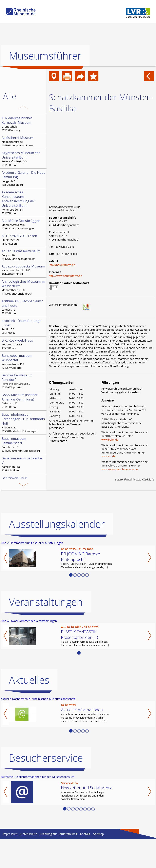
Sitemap (99, 863)
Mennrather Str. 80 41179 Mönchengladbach (24, 287)
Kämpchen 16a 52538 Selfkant (24, 464)
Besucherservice (46, 787)
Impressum (10, 863)
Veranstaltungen (46, 631)
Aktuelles (29, 709)
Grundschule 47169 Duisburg (24, 124)
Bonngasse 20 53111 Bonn (24, 481)
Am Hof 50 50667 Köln (24, 327)
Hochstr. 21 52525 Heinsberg (24, 503)
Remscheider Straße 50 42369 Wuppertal (24, 381)
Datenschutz (29, 863)
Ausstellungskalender (57, 553)
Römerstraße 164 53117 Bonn (24, 202)
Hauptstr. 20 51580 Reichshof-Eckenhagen (24, 423)
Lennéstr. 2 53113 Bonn (24, 307)
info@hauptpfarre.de (62, 265)
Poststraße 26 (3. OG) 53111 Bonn (24, 159)
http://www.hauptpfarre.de (65, 276)
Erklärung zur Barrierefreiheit (58, 863)
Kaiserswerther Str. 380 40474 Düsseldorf (24, 270)
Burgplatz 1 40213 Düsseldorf (24, 178)
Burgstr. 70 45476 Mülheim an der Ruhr (24, 255)
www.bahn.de (110, 440)
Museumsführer (45, 56)
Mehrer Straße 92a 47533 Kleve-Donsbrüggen (24, 224)
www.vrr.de (108, 456)
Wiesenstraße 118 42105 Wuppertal (24, 361)
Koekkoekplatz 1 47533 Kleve (24, 344)
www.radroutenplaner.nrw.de (120, 469)
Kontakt (85, 863)
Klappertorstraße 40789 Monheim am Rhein (24, 141)
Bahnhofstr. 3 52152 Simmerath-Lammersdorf (24, 444)
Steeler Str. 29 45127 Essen (24, 240)
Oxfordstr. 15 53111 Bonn (24, 401)
